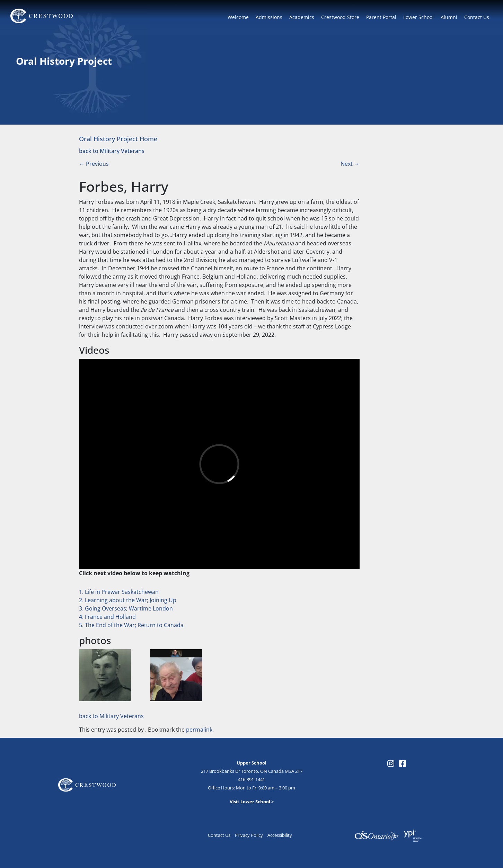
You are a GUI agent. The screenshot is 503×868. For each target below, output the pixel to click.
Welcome (238, 17)
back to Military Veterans (112, 151)
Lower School (418, 17)
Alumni (449, 17)
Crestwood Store (340, 17)
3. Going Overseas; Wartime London (126, 608)
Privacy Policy (249, 835)
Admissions (269, 17)
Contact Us (477, 17)
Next (350, 164)
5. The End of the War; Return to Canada (131, 625)
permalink (199, 730)
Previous (94, 164)
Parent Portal (381, 17)
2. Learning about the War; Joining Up (128, 600)
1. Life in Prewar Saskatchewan (119, 592)
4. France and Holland (107, 617)
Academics (302, 17)
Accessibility (280, 835)
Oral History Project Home (118, 139)
